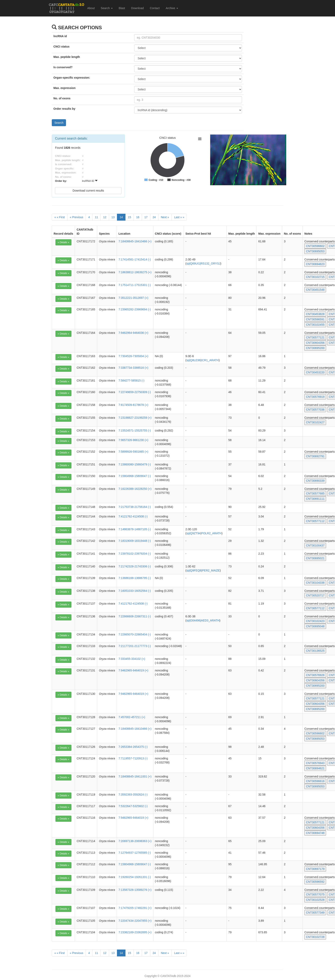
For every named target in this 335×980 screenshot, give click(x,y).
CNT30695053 (315, 251)
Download (137, 8)
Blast (122, 8)
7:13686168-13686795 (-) (135, 578)
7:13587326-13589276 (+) (135, 890)
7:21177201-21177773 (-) (135, 646)
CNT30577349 (315, 913)
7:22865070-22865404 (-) (135, 634)
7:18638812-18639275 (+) (135, 272)
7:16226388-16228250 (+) (135, 489)
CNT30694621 (315, 768)
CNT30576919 (315, 397)
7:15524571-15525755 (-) (135, 430)
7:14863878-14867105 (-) (135, 529)
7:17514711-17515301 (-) (135, 285)
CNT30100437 (315, 545)
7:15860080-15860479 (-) (135, 464)
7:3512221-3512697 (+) (133, 298)
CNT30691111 (315, 499)
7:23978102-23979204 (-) (135, 554)
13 (113, 217)
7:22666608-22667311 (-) (135, 616)
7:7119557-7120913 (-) (133, 758)
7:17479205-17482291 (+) (135, 908)
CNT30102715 (315, 277)
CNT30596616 (315, 781)
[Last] (179, 217)
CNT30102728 (315, 937)
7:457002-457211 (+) (132, 717)
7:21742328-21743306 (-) (135, 566)
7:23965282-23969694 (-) (135, 309)
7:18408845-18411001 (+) (135, 776)
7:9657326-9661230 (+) (133, 440)
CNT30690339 (315, 481)
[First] (60, 217)
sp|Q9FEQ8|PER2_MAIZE (203, 570)
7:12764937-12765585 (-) (135, 853)
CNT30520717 (315, 595)
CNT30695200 (315, 348)
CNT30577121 (315, 337)
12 (105, 217)
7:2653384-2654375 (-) (133, 747)
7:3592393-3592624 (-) (133, 795)
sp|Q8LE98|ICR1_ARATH (203, 360)
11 (97, 217)
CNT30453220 (315, 372)
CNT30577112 (315, 521)
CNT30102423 (315, 621)
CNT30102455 (315, 325)
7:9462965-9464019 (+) (133, 670)
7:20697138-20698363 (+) (135, 841)
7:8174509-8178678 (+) (133, 405)
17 (146, 217)
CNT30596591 (315, 319)
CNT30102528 (315, 900)
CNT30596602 (315, 246)
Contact (155, 8)
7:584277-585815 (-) (132, 381)
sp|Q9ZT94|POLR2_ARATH (204, 533)
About (91, 8)
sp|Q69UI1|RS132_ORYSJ (203, 263)
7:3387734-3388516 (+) (133, 368)
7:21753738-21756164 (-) (135, 507)
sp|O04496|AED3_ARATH (203, 620)
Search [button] (107, 8)
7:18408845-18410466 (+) (135, 241)
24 (154, 217)
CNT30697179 (315, 869)
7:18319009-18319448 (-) (135, 541)
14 (121, 217)
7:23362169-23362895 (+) (135, 932)
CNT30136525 (315, 651)
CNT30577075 (315, 894)
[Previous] (77, 217)
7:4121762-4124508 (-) (133, 516)
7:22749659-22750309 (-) (135, 392)
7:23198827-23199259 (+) (135, 418)
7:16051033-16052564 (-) (135, 591)
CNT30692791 (315, 456)
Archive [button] (172, 8)
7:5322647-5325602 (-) (133, 806)
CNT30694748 (315, 833)
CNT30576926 (315, 675)
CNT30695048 (315, 626)
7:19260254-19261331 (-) (135, 877)
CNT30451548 (315, 290)
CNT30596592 (315, 882)
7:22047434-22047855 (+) (135, 921)
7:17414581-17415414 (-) (135, 259)
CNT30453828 (315, 314)
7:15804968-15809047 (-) (135, 476)
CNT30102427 (315, 422)
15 (130, 217)
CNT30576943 (315, 763)
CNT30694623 (315, 264)
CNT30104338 (315, 583)
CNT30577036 (315, 410)
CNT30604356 (315, 343)
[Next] (165, 217)
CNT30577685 (315, 493)
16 (138, 217)
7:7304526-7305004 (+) (133, 356)
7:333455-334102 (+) (132, 659)
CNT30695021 (315, 558)
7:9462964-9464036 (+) (133, 333)
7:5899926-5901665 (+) (133, 452)
